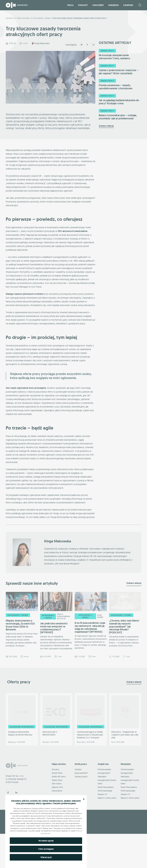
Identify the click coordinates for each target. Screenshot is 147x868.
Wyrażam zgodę (46, 841)
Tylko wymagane (46, 849)
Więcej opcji (46, 857)
